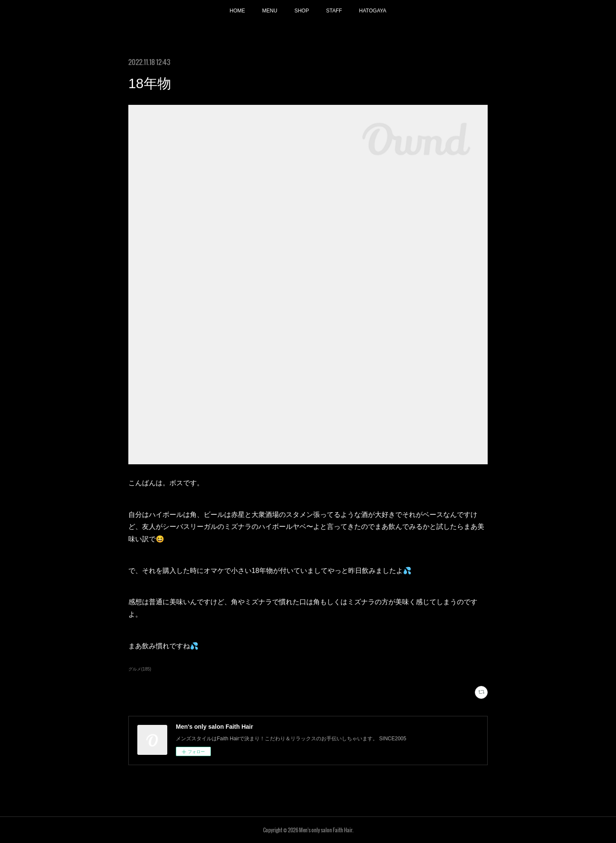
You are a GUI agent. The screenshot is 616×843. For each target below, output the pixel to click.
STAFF (334, 11)
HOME (237, 11)
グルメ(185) (140, 669)
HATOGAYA (373, 11)
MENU (270, 11)
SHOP (302, 11)
